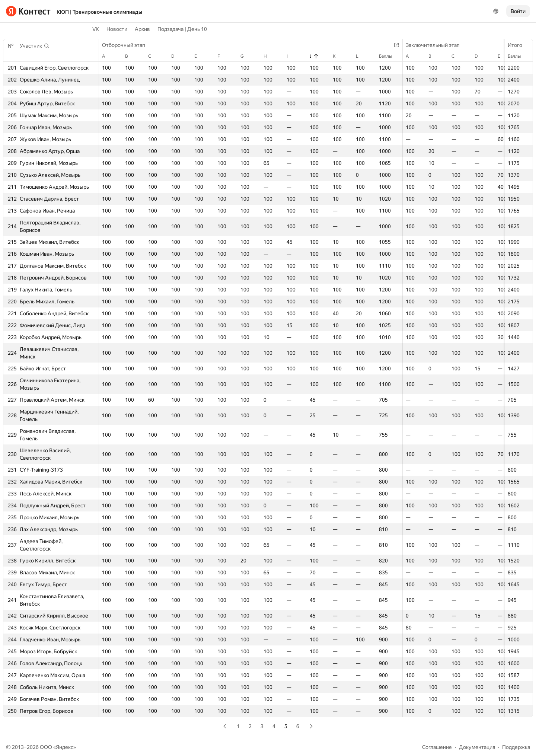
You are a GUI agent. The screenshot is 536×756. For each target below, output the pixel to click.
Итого (519, 45)
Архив (142, 29)
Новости (117, 29)
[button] (35, 46)
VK (96, 29)
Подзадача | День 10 (182, 29)
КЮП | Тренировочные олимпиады (99, 12)
